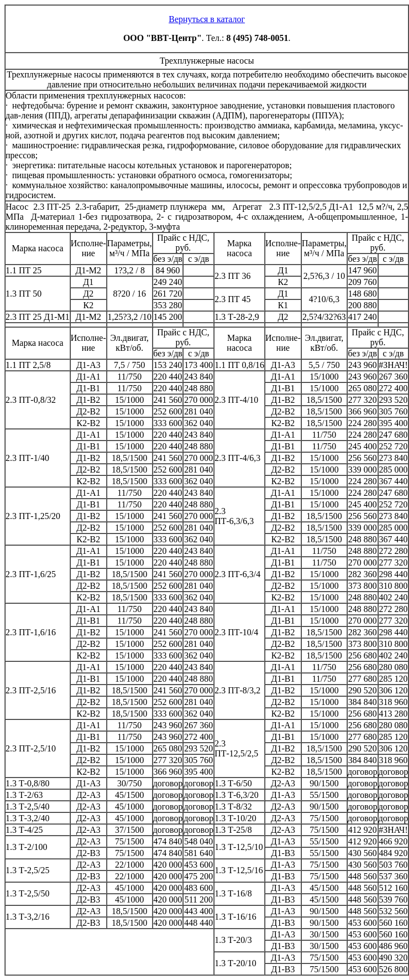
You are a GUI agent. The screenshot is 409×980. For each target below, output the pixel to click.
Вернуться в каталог (207, 19)
